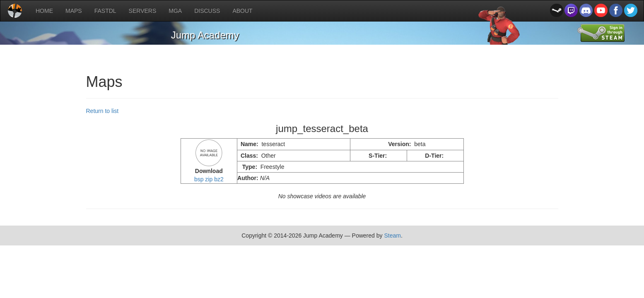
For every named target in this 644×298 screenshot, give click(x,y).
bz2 (219, 179)
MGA (175, 11)
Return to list (103, 111)
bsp (199, 179)
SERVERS (143, 11)
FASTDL (105, 11)
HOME (44, 11)
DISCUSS (207, 11)
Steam (392, 236)
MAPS (74, 11)
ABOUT (242, 11)
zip (209, 179)
